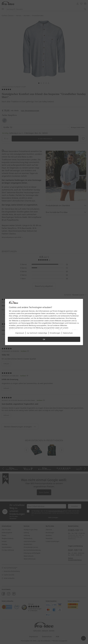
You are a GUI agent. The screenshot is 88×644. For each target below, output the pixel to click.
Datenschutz (68, 333)
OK (44, 339)
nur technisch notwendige (37, 333)
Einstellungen (55, 333)
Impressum (20, 333)
